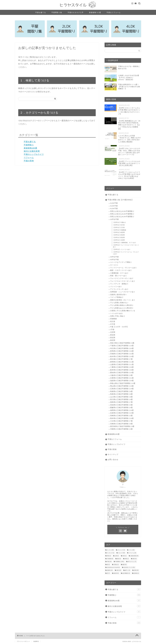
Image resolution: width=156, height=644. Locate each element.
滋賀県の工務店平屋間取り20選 (122, 381)
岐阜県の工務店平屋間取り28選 (122, 370)
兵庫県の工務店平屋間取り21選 (122, 378)
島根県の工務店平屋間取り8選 (121, 391)
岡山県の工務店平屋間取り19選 (122, 386)
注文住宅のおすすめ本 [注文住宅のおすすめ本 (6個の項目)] (113, 567)
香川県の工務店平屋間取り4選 (121, 399)
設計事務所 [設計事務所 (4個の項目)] (126, 573)
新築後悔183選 (95, 12)
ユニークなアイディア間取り (121, 262)
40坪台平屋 (114, 260)
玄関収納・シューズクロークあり (123, 292)
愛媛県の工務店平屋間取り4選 (121, 408)
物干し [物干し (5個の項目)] (127, 570)
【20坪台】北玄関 (119, 240)
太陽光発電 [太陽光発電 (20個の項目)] (134, 556)
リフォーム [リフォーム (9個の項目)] (132, 553)
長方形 (113, 322)
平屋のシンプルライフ (34, 154)
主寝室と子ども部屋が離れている (123, 311)
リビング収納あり (117, 297)
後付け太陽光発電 (32, 151)
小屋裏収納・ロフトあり (119, 273)
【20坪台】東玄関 (119, 235)
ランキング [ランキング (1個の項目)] (111, 553)
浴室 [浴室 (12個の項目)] (119, 570)
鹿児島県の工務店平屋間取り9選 (122, 426)
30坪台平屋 (114, 257)
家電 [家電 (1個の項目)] (127, 559)
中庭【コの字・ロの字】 (119, 327)
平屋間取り (29, 145)
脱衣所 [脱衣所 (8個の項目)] (116, 573)
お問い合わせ (113, 460)
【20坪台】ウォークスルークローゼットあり (126, 246)
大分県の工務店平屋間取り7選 (121, 421)
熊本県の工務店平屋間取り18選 (122, 418)
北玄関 (113, 332)
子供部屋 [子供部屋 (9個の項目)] (110, 559)
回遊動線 (114, 319)
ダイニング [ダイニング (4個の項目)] (121, 550)
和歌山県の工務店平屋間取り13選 (123, 383)
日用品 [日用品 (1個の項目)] (116, 565)
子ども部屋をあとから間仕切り (122, 308)
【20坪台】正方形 (119, 227)
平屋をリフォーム (114, 12)
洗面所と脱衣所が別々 (118, 295)
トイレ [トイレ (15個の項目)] (131, 550)
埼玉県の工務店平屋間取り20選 (122, 348)
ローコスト (114, 265)
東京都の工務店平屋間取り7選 (121, 359)
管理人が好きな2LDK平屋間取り (122, 211)
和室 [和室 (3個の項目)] (109, 556)
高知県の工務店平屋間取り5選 (121, 405)
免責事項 (36, 641)
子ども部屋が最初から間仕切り (122, 305)
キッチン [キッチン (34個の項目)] (110, 550)
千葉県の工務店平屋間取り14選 (122, 346)
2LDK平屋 (114, 203)
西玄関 (113, 338)
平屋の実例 (29, 161)
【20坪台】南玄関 (119, 232)
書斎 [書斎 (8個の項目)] (124, 565)
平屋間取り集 (57, 12)
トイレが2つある (117, 313)
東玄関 (113, 335)
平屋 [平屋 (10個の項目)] (109, 562)
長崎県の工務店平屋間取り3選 (121, 416)
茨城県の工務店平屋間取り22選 (122, 354)
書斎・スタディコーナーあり (121, 270)
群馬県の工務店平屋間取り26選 (122, 351)
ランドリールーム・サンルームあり (123, 268)
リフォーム (29, 158)
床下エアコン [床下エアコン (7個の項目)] (132, 562)
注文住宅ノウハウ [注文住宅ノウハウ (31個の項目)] (129, 567)
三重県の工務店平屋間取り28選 (122, 367)
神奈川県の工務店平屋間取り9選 (122, 343)
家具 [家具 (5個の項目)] (119, 559)
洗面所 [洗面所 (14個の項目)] (110, 570)
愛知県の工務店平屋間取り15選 (122, 373)
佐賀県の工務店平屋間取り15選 (122, 413)
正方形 (113, 324)
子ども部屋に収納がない (119, 303)
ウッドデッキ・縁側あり (119, 284)
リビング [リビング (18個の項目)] (121, 553)
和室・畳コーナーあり (118, 276)
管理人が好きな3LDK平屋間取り (122, 214)
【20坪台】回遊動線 (120, 230)
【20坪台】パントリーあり (122, 249)
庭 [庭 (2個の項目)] (108, 565)
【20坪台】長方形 (119, 225)
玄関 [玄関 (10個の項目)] (136, 570)
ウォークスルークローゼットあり (123, 281)
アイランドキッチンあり (119, 289)
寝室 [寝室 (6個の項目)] (135, 559)
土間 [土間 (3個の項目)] (117, 556)
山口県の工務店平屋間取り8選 (121, 397)
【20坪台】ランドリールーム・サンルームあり (126, 253)
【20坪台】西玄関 (119, 238)
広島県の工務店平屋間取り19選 (122, 389)
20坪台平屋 (114, 219)
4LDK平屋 (114, 209)
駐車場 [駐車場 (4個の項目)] (136, 573)
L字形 (112, 330)
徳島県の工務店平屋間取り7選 (121, 402)
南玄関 (113, 340)
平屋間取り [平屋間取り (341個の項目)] (120, 562)
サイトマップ (113, 454)
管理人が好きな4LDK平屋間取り (122, 217)
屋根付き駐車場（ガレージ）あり (123, 300)
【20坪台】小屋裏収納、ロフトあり (125, 243)
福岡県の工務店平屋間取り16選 (122, 410)
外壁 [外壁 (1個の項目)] (124, 556)
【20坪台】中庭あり (120, 222)
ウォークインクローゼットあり (122, 278)
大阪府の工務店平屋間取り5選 (121, 375)
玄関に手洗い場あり (118, 316)
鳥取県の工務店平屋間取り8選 (121, 394)
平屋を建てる (41, 12)
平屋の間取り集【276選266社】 (121, 200)
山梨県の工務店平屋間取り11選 (122, 365)
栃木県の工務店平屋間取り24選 (122, 356)
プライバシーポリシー (23, 641)
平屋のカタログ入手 (76, 12)
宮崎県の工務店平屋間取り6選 (121, 424)
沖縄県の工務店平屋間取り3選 (121, 429)
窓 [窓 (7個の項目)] (108, 573)
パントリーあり (116, 287)
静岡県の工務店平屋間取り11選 (122, 362)
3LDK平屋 (114, 206)
